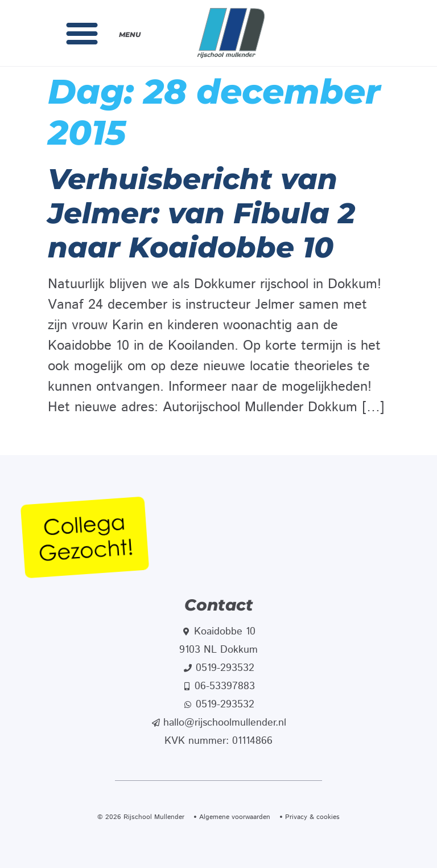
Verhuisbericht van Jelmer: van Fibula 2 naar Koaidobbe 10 (201, 213)
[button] (82, 33)
